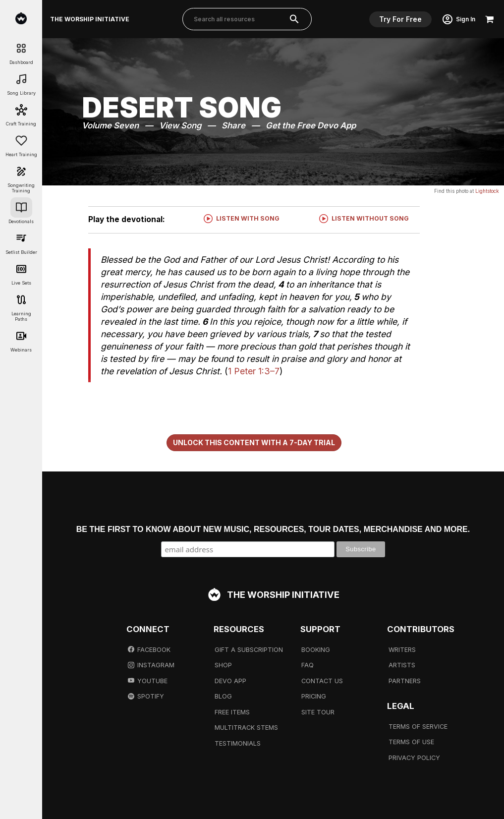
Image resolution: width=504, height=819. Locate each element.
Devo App (230, 681)
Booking (316, 650)
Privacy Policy (414, 758)
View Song (180, 125)
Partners (405, 681)
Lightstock (487, 191)
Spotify (146, 696)
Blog (223, 696)
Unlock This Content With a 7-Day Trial (254, 442)
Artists (402, 665)
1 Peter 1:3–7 (254, 371)
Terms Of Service (418, 727)
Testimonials (238, 743)
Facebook (149, 650)
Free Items (232, 712)
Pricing (314, 696)
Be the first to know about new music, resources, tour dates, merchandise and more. (273, 529)
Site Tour (318, 712)
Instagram (151, 665)
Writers (402, 650)
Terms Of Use (411, 742)
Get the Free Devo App (311, 125)
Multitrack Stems (246, 728)
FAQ (308, 665)
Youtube (148, 681)
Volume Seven (110, 125)
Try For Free (400, 19)
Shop (223, 665)
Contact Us (322, 681)
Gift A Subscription (249, 650)
